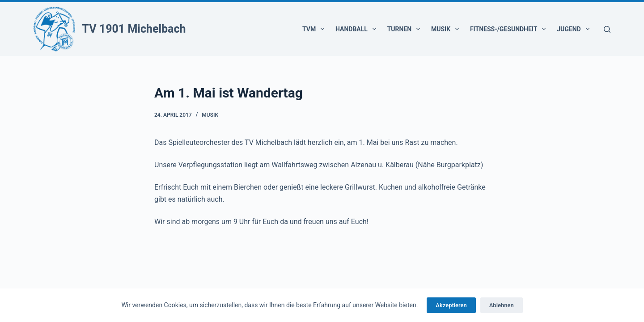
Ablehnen (502, 305)
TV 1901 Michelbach (134, 29)
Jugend (575, 29)
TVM (315, 29)
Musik (447, 29)
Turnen (405, 29)
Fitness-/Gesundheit (510, 29)
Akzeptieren (451, 305)
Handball (358, 29)
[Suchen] (607, 29)
